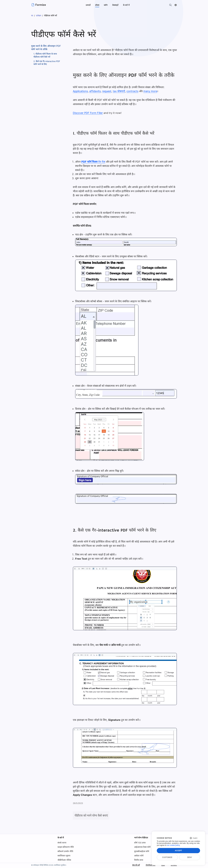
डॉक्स (97, 5)
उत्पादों (88, 5)
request (106, 91)
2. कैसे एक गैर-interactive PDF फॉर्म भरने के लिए (47, 63)
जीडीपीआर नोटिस (64, 860)
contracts (131, 91)
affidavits (94, 91)
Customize (167, 857)
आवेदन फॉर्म (139, 856)
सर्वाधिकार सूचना (64, 856)
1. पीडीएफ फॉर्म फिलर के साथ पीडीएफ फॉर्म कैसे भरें (45, 55)
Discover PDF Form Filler (88, 113)
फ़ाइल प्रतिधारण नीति (66, 847)
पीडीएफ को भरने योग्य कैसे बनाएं (91, 815)
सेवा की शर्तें (132, 865)
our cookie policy (173, 845)
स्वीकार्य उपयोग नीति (65, 851)
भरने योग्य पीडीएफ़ (141, 838)
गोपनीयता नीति (148, 865)
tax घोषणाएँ (118, 91)
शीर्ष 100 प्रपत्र (140, 843)
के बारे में (61, 838)
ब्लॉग (106, 5)
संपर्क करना (62, 843)
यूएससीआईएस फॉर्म (142, 851)
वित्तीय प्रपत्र (139, 860)
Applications (80, 91)
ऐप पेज (93, 162)
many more (148, 91)
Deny (190, 857)
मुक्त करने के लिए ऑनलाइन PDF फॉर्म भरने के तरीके (46, 47)
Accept (178, 851)
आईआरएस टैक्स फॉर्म (142, 847)
